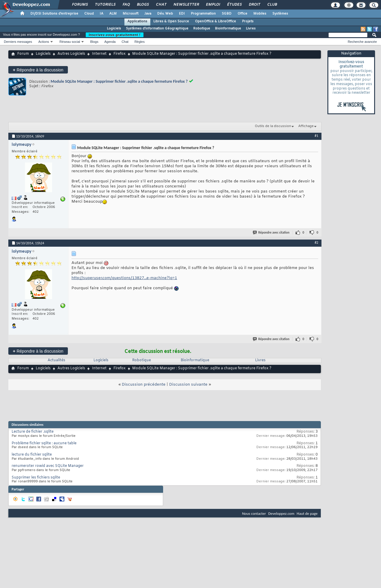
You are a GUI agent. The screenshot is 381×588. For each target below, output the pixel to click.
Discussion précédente (144, 385)
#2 (316, 243)
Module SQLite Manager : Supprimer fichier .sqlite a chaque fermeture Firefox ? (119, 81)
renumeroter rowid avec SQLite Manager (48, 466)
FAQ (126, 5)
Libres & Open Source (171, 21)
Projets (248, 21)
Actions (44, 42)
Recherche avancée (362, 42)
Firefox (120, 54)
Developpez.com (281, 513)
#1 (316, 136)
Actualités (56, 360)
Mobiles (260, 14)
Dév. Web (165, 14)
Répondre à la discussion (38, 70)
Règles (140, 42)
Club (272, 5)
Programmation (203, 14)
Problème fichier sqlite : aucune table (44, 443)
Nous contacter (254, 513)
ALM (113, 14)
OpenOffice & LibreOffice (216, 21)
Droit (254, 5)
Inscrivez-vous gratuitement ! (115, 35)
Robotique (202, 29)
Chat (161, 5)
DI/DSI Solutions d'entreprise (54, 14)
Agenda (110, 42)
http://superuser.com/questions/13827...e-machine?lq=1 (124, 278)
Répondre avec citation (271, 233)
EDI (182, 14)
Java (148, 14)
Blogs (143, 5)
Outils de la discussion (273, 126)
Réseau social (70, 42)
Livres (251, 29)
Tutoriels (105, 5)
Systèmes (280, 14)
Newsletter (186, 5)
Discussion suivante (188, 385)
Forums (80, 5)
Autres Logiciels (71, 54)
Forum (23, 54)
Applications (137, 21)
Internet (99, 54)
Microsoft (131, 14)
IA (102, 14)
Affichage (306, 126)
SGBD (227, 14)
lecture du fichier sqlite (32, 455)
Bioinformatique (228, 29)
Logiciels (114, 29)
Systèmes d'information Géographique (157, 29)
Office (242, 14)
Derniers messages (18, 42)
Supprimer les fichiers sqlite (36, 478)
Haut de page (307, 513)
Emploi (213, 5)
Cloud (89, 14)
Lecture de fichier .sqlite (33, 432)
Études (234, 5)
